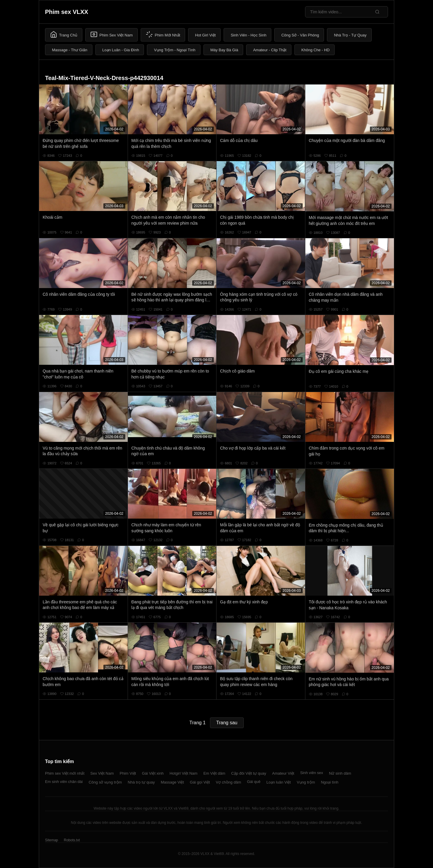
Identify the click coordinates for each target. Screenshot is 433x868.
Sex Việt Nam (102, 773)
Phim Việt (128, 773)
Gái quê (254, 782)
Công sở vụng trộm (105, 782)
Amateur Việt (283, 773)
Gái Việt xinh (153, 773)
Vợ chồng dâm (228, 782)
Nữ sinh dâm (340, 773)
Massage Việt (172, 782)
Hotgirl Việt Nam (183, 773)
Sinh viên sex (311, 773)
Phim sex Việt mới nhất (65, 773)
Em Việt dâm (214, 773)
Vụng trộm (306, 782)
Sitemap (52, 840)
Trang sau (227, 723)
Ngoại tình (329, 782)
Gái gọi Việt (200, 782)
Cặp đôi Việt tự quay (249, 773)
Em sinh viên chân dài (64, 782)
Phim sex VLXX (67, 12)
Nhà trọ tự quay (141, 782)
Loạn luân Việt (279, 782)
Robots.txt (72, 840)
